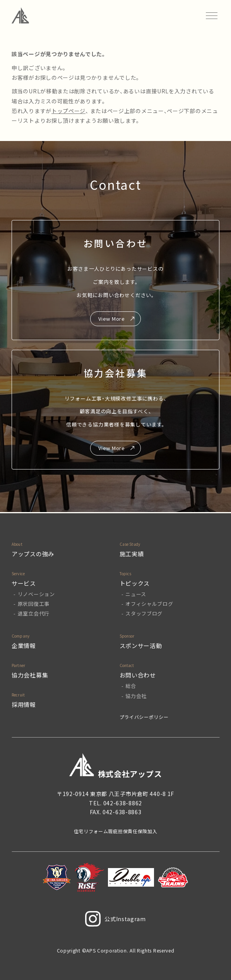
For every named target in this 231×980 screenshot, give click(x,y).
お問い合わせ (138, 675)
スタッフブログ (144, 613)
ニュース (136, 594)
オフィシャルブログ (149, 604)
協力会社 (136, 696)
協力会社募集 (30, 675)
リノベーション (36, 594)
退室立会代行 (34, 613)
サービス (24, 583)
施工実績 (132, 554)
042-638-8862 (123, 803)
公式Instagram (115, 919)
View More (111, 319)
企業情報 (24, 646)
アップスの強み (33, 554)
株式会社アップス (116, 766)
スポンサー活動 (141, 646)
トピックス (135, 583)
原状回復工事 (34, 604)
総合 (131, 686)
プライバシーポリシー (144, 717)
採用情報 (24, 704)
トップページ (68, 111)
